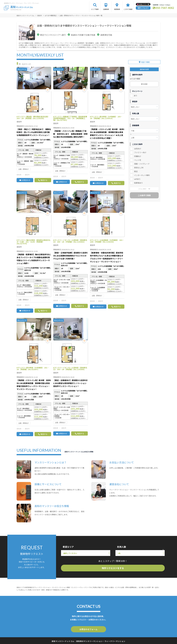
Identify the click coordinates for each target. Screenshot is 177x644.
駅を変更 (144, 84)
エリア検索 (95, 9)
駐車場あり (139, 183)
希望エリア (68, 547)
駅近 (136, 171)
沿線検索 (106, 9)
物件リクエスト (143, 8)
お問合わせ (26, 180)
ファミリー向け (140, 152)
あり (136, 95)
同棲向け (138, 156)
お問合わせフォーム (88, 629)
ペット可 (138, 160)
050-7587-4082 (165, 8)
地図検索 (117, 9)
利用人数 (122, 547)
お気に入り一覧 (144, 4)
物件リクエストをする (113, 568)
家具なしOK (139, 167)
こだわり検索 (128, 9)
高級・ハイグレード (142, 164)
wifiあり (137, 179)
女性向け (138, 148)
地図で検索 (145, 62)
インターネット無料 (142, 175)
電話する (44, 180)
